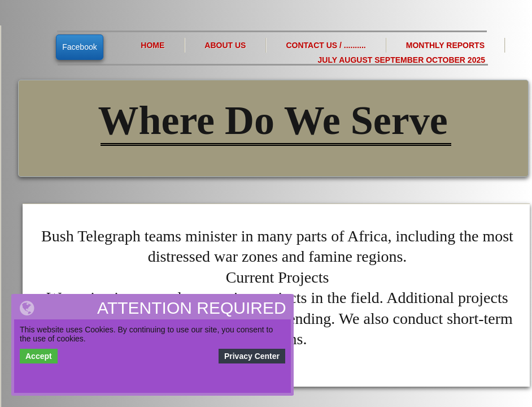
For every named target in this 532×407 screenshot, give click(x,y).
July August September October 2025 (402, 60)
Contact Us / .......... (326, 45)
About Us (225, 45)
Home (152, 45)
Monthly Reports (445, 45)
